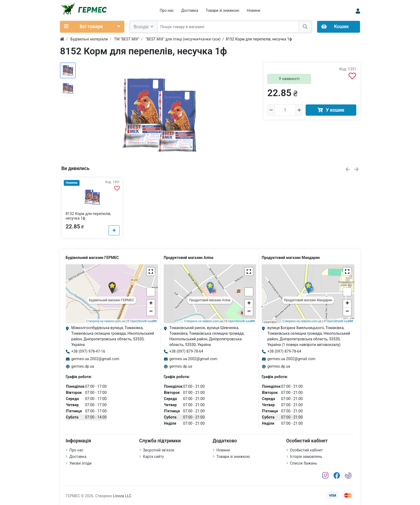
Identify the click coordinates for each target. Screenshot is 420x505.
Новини (253, 10)
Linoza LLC (122, 496)
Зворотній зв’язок (159, 450)
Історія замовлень (306, 457)
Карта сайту (153, 457)
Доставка (190, 10)
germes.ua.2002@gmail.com (95, 359)
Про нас (167, 10)
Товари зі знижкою (223, 10)
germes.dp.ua (83, 366)
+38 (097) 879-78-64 (186, 351)
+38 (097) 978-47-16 (88, 351)
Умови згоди (80, 463)
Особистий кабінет (307, 450)
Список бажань (304, 463)
